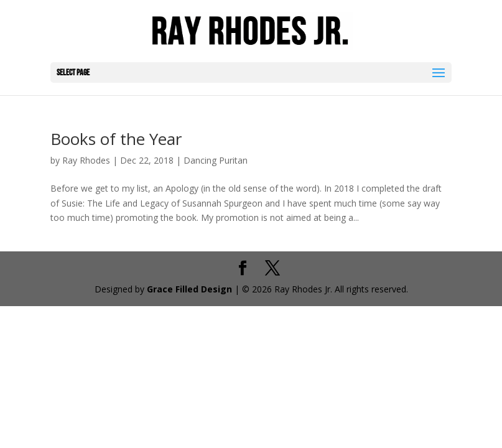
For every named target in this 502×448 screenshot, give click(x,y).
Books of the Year (116, 139)
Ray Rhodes (86, 160)
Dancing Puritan (216, 160)
